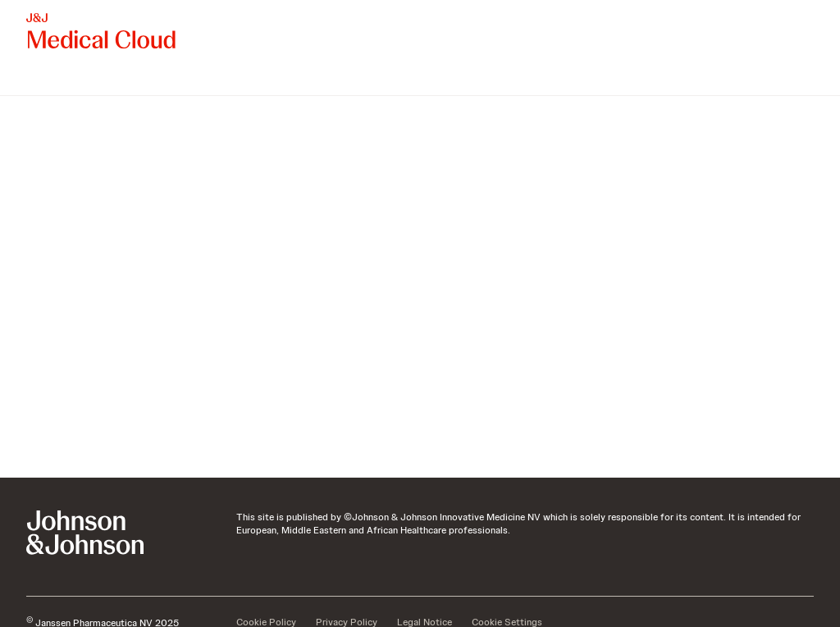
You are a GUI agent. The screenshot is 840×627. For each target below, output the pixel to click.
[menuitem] (33, 79)
